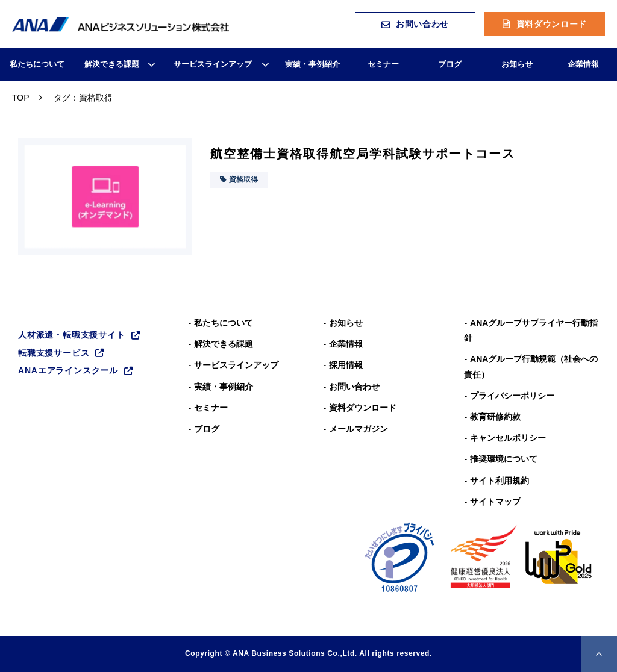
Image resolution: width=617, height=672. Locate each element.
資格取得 (243, 179)
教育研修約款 (495, 417)
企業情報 (583, 64)
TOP (21, 98)
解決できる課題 (112, 64)
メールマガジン (359, 429)
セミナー (383, 64)
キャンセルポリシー (508, 438)
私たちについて (37, 64)
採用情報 (346, 365)
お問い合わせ (422, 24)
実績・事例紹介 (312, 64)
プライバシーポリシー (512, 396)
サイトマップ (495, 502)
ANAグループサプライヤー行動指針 (531, 330)
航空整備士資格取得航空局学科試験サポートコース (363, 154)
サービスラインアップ (213, 64)
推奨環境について (504, 459)
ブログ (450, 64)
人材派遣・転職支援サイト (72, 335)
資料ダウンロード (552, 24)
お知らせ (517, 64)
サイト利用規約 (500, 481)
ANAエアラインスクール (68, 370)
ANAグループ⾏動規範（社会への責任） (531, 366)
